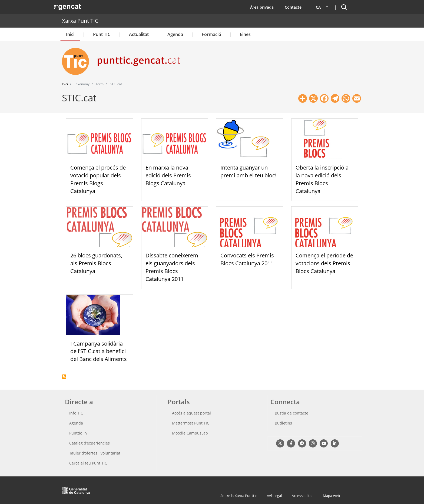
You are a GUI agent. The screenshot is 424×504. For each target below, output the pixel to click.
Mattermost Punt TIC (191, 423)
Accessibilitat (302, 496)
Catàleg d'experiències (90, 443)
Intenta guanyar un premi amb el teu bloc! (248, 171)
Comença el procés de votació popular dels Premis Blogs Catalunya (98, 179)
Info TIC (76, 413)
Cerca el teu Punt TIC (88, 463)
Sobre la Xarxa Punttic (239, 496)
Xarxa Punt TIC (80, 21)
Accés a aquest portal (191, 413)
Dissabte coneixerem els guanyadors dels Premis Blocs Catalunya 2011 (172, 267)
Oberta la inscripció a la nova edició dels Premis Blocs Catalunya (322, 179)
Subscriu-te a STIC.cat (64, 377)
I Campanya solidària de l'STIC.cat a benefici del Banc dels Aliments (99, 351)
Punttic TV (78, 433)
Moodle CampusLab (190, 433)
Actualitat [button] (139, 34)
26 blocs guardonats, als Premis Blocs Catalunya (96, 263)
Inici (70, 34)
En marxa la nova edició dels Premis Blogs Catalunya (168, 175)
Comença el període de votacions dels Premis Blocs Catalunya (324, 263)
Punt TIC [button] (102, 34)
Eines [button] (245, 34)
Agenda (175, 34)
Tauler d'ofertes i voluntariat (95, 453)
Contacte (293, 7)
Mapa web (332, 496)
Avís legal (274, 496)
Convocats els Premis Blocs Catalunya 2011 (247, 259)
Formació (211, 34)
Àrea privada (262, 7)
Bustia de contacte (291, 413)
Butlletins (283, 423)
